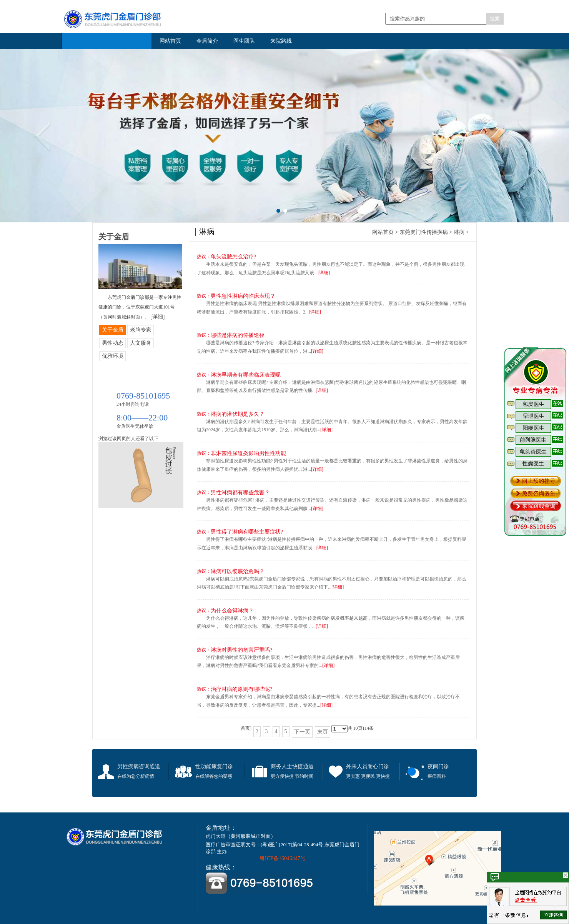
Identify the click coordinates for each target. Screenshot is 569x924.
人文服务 (141, 343)
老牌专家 (141, 330)
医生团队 (244, 41)
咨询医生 (454, 257)
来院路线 (281, 41)
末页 (323, 732)
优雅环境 (113, 356)
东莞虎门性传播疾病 (424, 232)
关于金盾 (113, 330)
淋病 (459, 232)
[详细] (324, 273)
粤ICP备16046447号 (283, 858)
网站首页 (170, 41)
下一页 (302, 732)
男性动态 (113, 343)
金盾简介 (207, 41)
